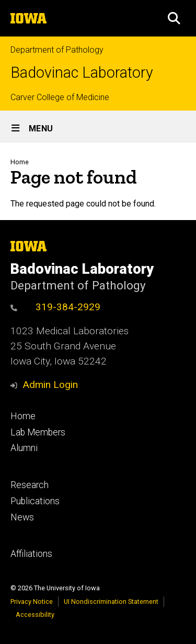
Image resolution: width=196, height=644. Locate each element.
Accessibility (35, 615)
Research (30, 485)
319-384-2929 (55, 307)
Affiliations (31, 554)
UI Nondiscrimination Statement (111, 602)
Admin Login (50, 385)
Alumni (24, 448)
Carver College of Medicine (60, 97)
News (22, 517)
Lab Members (38, 432)
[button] (174, 18)
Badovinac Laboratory (82, 73)
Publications (35, 501)
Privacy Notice (32, 602)
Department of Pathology (57, 50)
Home (20, 162)
